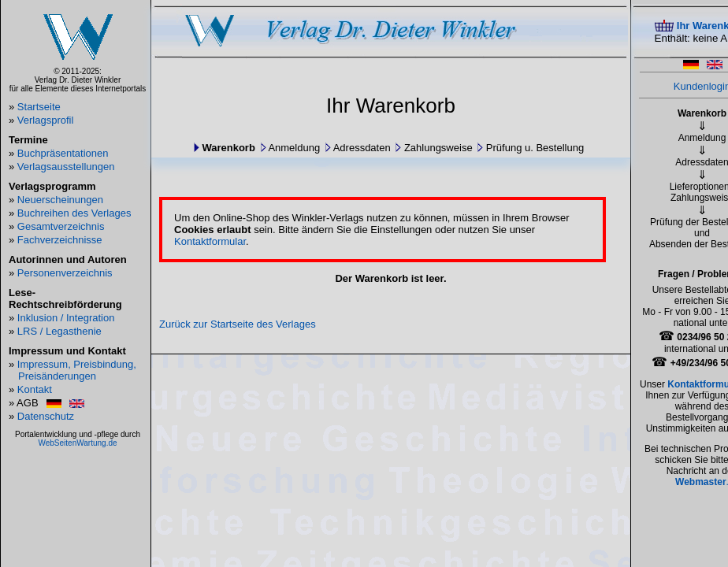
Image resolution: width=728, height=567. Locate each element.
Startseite (39, 107)
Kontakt (35, 389)
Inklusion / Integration (66, 318)
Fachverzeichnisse (60, 240)
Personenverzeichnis (65, 273)
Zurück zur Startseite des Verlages (238, 324)
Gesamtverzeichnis (61, 226)
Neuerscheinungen (60, 200)
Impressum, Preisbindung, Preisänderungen (77, 370)
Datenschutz (46, 416)
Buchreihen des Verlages (74, 213)
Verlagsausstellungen (66, 167)
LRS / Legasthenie (59, 331)
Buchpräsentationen (63, 153)
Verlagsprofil (46, 120)
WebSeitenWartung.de (77, 443)
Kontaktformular (210, 241)
